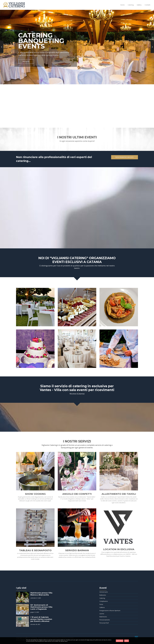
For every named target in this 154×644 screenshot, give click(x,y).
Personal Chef (104, 623)
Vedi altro (26, 62)
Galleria (102, 607)
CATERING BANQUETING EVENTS (41, 41)
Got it (127, 641)
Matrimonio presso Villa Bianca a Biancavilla (41, 594)
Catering (131, 5)
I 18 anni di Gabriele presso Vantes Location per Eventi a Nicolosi (41, 619)
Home (122, 5)
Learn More (120, 641)
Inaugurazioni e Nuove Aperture (110, 610)
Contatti (147, 5)
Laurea (102, 614)
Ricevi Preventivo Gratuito (125, 157)
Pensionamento (105, 620)
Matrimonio (103, 617)
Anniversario (104, 592)
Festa (101, 604)
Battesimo (103, 595)
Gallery (139, 5)
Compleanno (104, 601)
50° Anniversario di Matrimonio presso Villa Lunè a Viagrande (41, 607)
